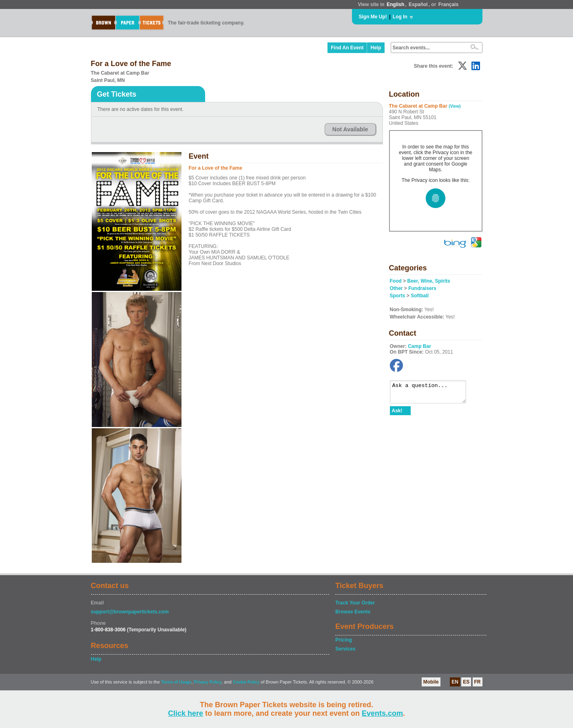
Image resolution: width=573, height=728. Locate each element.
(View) (455, 106)
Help (376, 48)
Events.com (382, 713)
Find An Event (347, 48)
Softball (420, 296)
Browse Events (353, 612)
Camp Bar (419, 346)
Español (418, 4)
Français (448, 4)
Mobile (431, 682)
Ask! (397, 414)
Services (345, 649)
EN (455, 682)
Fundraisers (422, 288)
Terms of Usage (176, 682)
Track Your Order (355, 603)
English (395, 4)
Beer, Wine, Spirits (429, 281)
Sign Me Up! (373, 17)
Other (396, 288)
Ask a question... (432, 394)
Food (396, 281)
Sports (398, 296)
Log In (400, 17)
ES (466, 682)
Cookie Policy (246, 682)
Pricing (344, 640)
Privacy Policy (208, 682)
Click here (186, 713)
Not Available (350, 129)
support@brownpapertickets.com (130, 612)
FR (478, 682)
